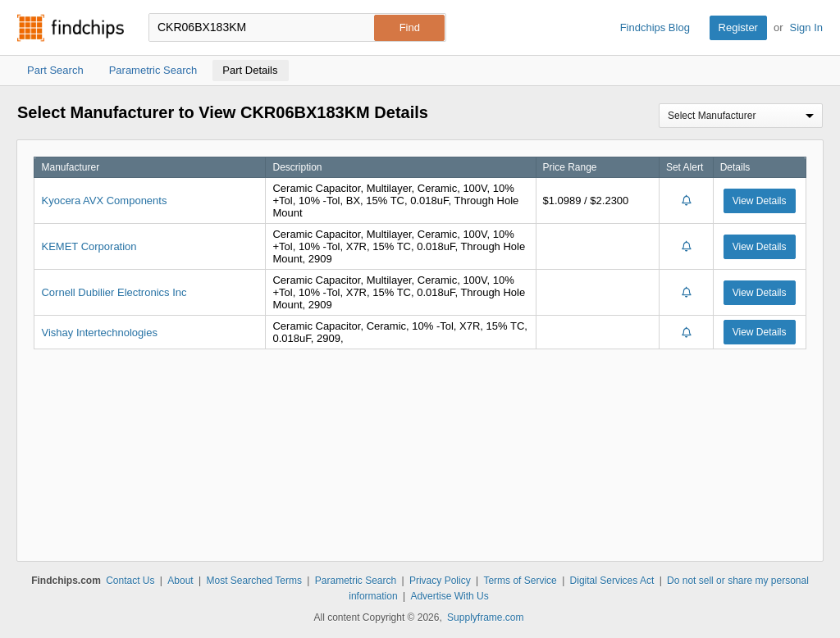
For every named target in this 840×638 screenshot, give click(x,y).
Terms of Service (520, 581)
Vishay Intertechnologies (99, 333)
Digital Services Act (612, 581)
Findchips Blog (655, 27)
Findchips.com (71, 28)
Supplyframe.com (485, 617)
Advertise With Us (449, 596)
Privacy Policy (440, 581)
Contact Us (130, 581)
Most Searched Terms (254, 581)
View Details (760, 201)
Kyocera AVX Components (104, 201)
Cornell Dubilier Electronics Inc (114, 292)
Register (738, 27)
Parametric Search (356, 581)
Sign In (806, 27)
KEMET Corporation (89, 246)
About (180, 581)
